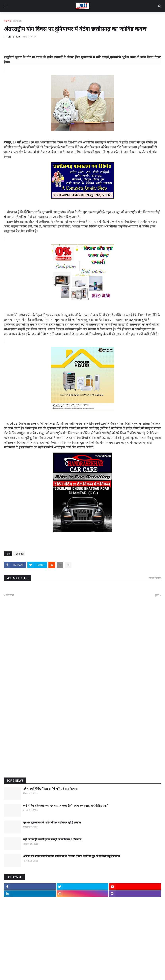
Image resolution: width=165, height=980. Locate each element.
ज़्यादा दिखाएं (155, 578)
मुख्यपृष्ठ (7, 21)
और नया (10, 595)
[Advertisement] (82, 743)
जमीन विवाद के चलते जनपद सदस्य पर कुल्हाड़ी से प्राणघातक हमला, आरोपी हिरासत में (66, 806)
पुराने (157, 595)
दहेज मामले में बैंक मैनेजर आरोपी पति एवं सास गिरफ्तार (51, 789)
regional (17, 21)
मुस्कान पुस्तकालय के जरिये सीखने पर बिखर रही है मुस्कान (52, 822)
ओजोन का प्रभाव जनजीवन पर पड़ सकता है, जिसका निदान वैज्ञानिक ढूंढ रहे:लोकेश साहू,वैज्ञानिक (71, 856)
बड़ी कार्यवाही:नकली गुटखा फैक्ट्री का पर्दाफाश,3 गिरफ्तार (52, 839)
